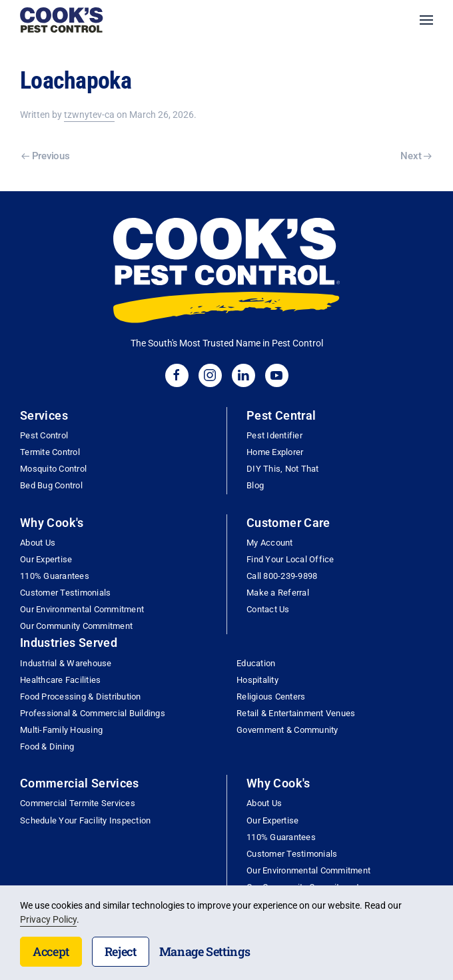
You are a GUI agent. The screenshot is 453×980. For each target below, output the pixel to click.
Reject (121, 951)
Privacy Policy (48, 919)
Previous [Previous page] (45, 156)
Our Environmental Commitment (82, 609)
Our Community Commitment (76, 626)
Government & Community (287, 730)
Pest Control (44, 435)
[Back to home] (62, 20)
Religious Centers (271, 697)
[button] (426, 20)
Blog (255, 485)
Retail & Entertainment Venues (296, 713)
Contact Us (268, 609)
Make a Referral (278, 593)
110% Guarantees (55, 576)
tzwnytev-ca (89, 115)
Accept (51, 951)
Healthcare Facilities (60, 680)
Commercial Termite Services (78, 803)
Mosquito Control (53, 469)
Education (256, 663)
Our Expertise (46, 559)
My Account (270, 543)
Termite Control (50, 452)
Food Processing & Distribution (81, 697)
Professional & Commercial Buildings (93, 713)
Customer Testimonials (65, 593)
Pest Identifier (274, 435)
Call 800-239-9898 (282, 576)
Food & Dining (47, 746)
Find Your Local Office (290, 559)
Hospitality (257, 680)
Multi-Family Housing (61, 730)
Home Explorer (275, 452)
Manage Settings (205, 951)
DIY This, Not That (283, 469)
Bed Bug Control (51, 485)
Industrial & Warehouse (66, 663)
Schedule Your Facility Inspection (85, 820)
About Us (38, 543)
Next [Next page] (416, 156)
